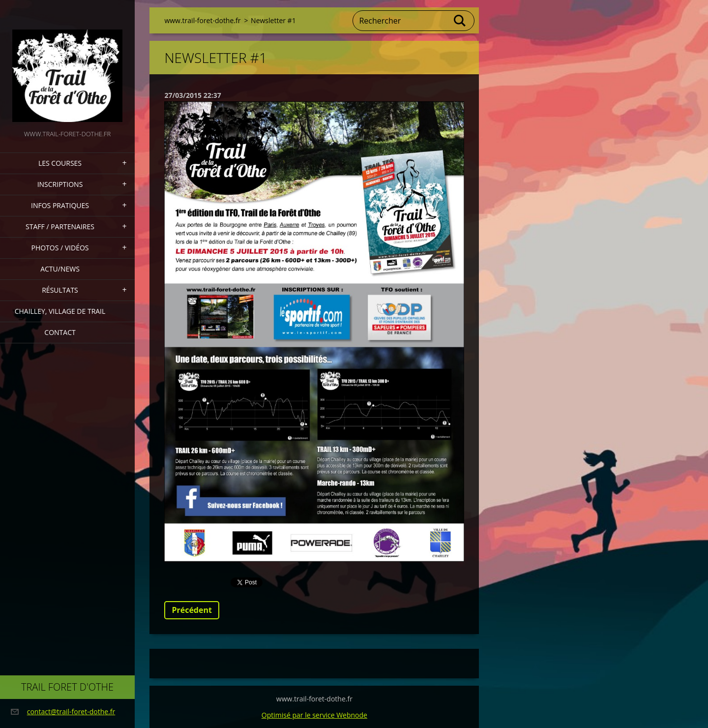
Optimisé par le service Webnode (314, 715)
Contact (60, 332)
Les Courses (60, 163)
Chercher (460, 21)
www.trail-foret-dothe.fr (202, 20)
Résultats (60, 290)
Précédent (192, 610)
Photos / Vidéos (60, 248)
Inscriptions (60, 184)
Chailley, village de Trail (60, 311)
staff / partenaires (60, 227)
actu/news (60, 269)
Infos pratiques (60, 205)
